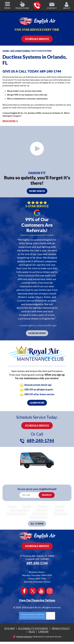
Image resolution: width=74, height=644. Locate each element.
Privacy (49, 616)
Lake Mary (42, 508)
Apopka (12, 505)
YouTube (41, 589)
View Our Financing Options (37, 598)
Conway (59, 505)
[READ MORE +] (10, 121)
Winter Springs (39, 515)
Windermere (40, 512)
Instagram (50, 589)
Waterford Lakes (16, 512)
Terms (53, 616)
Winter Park (61, 512)
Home (6, 51)
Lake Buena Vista (19, 508)
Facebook (24, 589)
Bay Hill (27, 505)
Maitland (59, 508)
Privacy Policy (30, 615)
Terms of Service (38, 615)
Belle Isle (43, 505)
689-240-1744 (37, 5)
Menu (7, 8)
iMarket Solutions (24, 634)
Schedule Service (37, 424)
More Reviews (37, 332)
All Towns (37, 522)
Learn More (37, 401)
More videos (37, 191)
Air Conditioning (20, 51)
